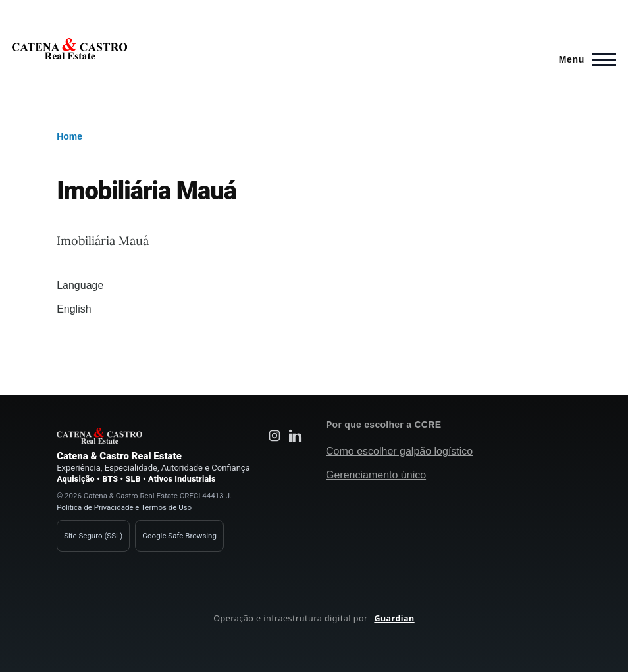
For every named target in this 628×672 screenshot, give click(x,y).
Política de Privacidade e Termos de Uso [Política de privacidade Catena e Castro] (124, 507)
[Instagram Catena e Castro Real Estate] (275, 436)
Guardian (394, 618)
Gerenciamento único (376, 475)
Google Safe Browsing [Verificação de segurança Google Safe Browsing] (179, 536)
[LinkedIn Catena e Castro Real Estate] (296, 436)
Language (80, 285)
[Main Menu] (584, 59)
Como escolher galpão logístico (399, 451)
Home (69, 136)
